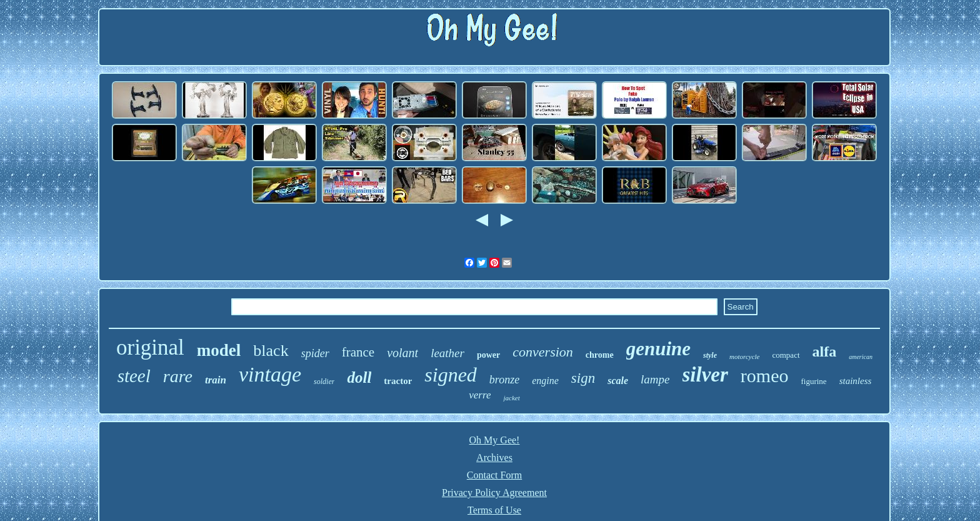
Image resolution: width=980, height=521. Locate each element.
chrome (600, 355)
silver (705, 375)
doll (359, 377)
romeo (765, 376)
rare (178, 376)
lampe (655, 379)
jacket (511, 398)
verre (480, 395)
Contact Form (494, 475)
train (216, 380)
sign (583, 378)
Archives (494, 458)
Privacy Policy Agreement (494, 493)
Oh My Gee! (495, 440)
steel (134, 376)
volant (402, 353)
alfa (825, 352)
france (358, 352)
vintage (270, 374)
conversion (543, 352)
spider (315, 353)
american (861, 357)
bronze (504, 380)
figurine (813, 381)
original (150, 347)
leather (447, 353)
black (271, 351)
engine (545, 381)
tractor (398, 381)
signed (451, 375)
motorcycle (744, 357)
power (488, 355)
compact (786, 355)
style (710, 355)
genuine (658, 349)
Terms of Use (494, 510)
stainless (856, 381)
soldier (324, 382)
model (219, 350)
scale (618, 381)
